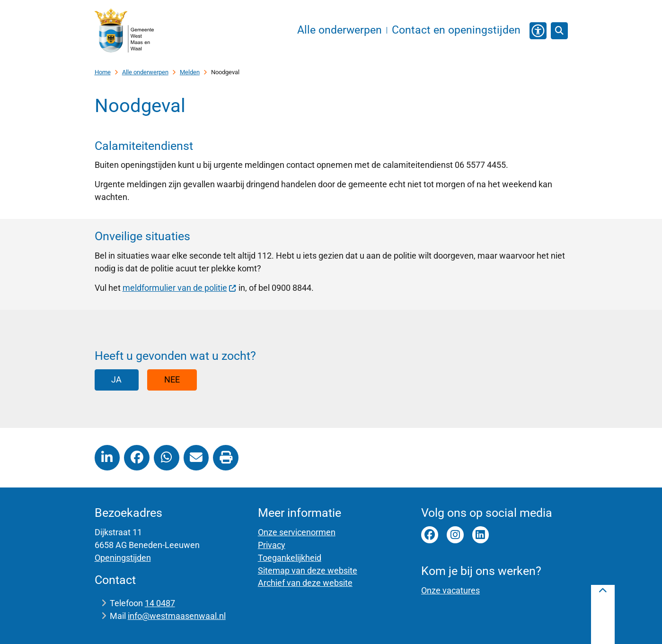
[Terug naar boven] (603, 614)
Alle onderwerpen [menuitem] (340, 30)
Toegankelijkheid (290, 558)
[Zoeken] (559, 30)
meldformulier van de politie (180, 288)
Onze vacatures (450, 590)
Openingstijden (123, 558)
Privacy (272, 545)
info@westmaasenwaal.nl (177, 616)
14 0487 (160, 603)
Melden (190, 72)
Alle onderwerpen (145, 72)
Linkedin (481, 535)
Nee (172, 379)
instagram (455, 535)
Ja (116, 379)
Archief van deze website (305, 583)
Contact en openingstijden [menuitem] (456, 30)
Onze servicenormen (297, 532)
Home (103, 72)
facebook (430, 535)
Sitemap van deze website (308, 570)
